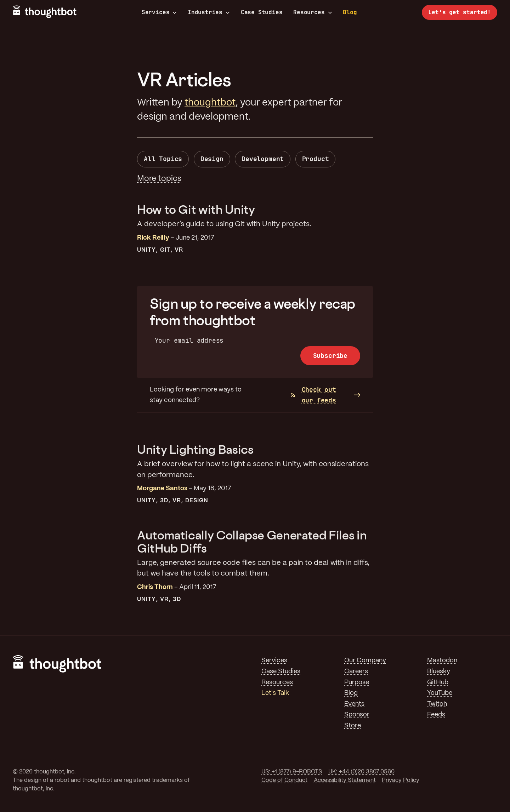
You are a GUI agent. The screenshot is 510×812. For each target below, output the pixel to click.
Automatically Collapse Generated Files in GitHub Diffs (252, 541)
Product (316, 159)
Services (159, 12)
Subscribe (330, 356)
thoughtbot (210, 103)
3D (164, 501)
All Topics (163, 159)
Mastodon (442, 661)
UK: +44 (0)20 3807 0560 (361, 772)
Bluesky (439, 671)
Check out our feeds (314, 395)
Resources (313, 12)
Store (353, 726)
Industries (209, 12)
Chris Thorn (155, 587)
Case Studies (262, 12)
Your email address (189, 340)
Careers (356, 671)
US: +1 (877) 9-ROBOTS (292, 772)
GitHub (438, 682)
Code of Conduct (284, 780)
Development (263, 159)
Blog (350, 12)
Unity (146, 250)
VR (179, 250)
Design (212, 159)
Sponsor (357, 715)
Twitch (437, 704)
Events (354, 704)
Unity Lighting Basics (195, 449)
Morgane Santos (162, 488)
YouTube (440, 693)
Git (165, 250)
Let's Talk (275, 693)
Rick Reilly (153, 238)
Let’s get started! (460, 12)
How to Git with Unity (196, 209)
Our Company (365, 661)
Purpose (357, 682)
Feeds (436, 715)
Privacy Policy (401, 780)
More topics (159, 179)
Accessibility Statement (345, 780)
